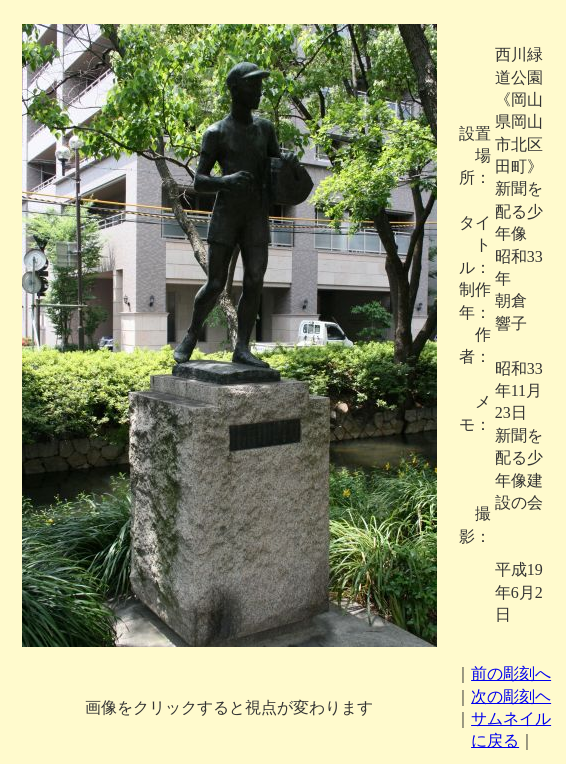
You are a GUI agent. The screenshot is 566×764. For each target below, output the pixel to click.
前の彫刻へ (511, 673)
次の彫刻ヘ (511, 696)
